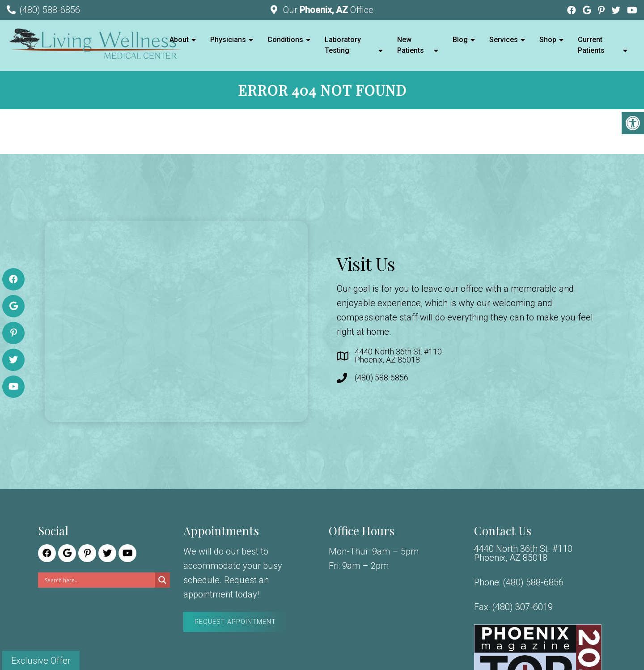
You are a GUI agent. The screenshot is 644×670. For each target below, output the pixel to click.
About (179, 40)
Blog (460, 40)
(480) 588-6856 (50, 10)
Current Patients (591, 45)
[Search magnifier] (162, 580)
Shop (548, 40)
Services (504, 40)
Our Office (327, 10)
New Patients (411, 45)
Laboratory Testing (343, 45)
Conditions (285, 40)
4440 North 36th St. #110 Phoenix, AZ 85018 (398, 356)
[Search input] (99, 580)
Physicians (228, 40)
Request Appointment (235, 622)
